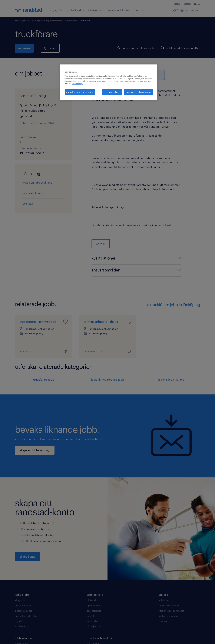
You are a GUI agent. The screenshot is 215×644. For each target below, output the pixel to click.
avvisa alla (112, 92)
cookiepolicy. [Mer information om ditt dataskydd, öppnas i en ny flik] (78, 84)
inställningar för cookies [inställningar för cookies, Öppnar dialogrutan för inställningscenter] (80, 92)
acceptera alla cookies (138, 92)
